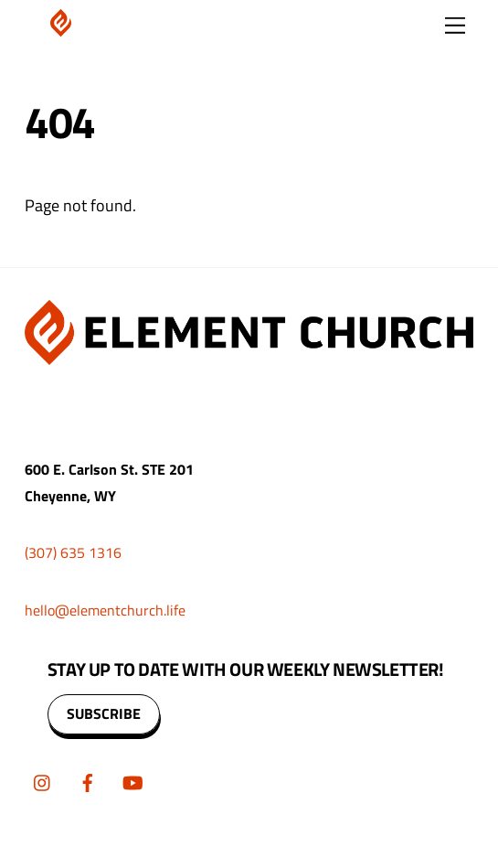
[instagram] (43, 780)
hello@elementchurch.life (105, 610)
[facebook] (88, 780)
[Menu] (455, 25)
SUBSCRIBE (104, 713)
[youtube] (132, 780)
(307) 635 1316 (73, 552)
